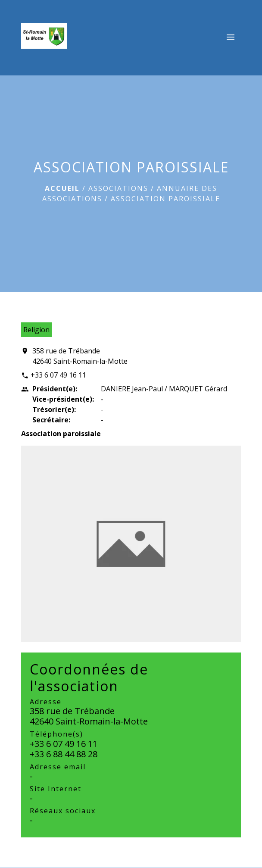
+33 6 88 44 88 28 (64, 754)
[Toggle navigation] (231, 37)
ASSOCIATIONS (118, 188)
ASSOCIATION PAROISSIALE (165, 199)
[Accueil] (44, 37)
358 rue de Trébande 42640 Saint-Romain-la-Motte (80, 356)
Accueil (62, 188)
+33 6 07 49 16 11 (58, 375)
